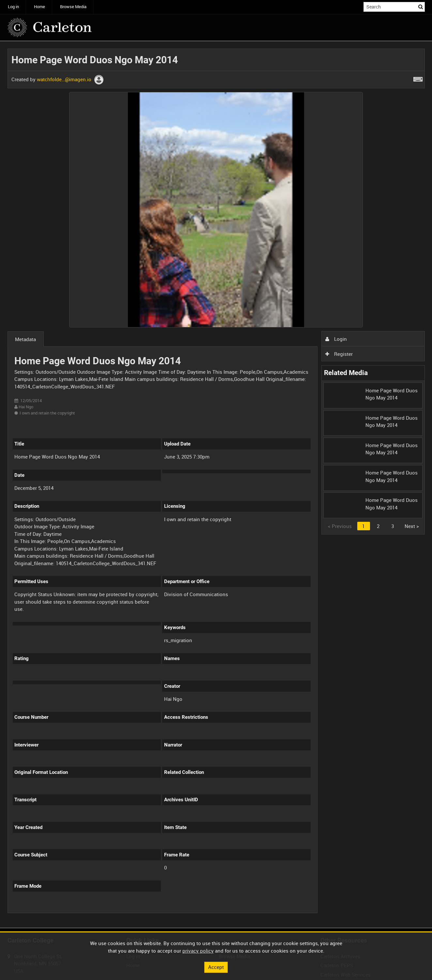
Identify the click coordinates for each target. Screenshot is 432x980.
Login (336, 339)
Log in (13, 7)
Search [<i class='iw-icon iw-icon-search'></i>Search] (421, 6)
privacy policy (198, 951)
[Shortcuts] (418, 78)
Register (339, 354)
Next (412, 526)
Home (39, 7)
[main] (216, 485)
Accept (216, 967)
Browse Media (73, 7)
